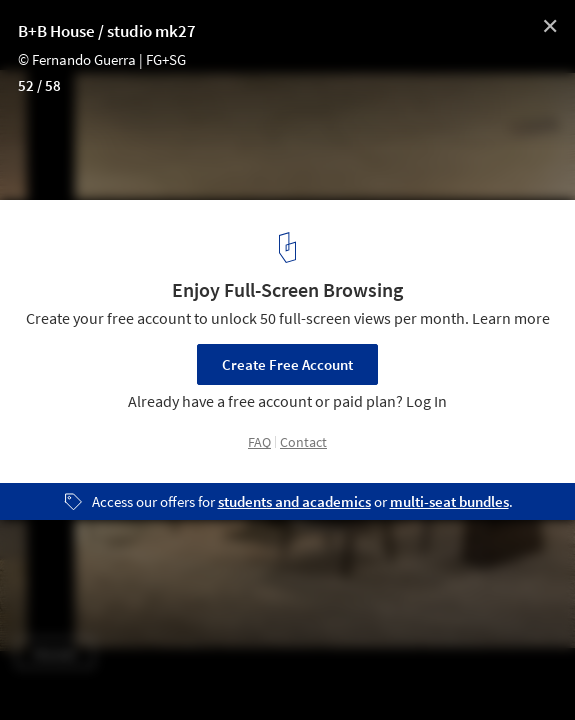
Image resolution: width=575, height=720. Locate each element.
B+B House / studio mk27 (107, 31)
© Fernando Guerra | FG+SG (102, 59)
